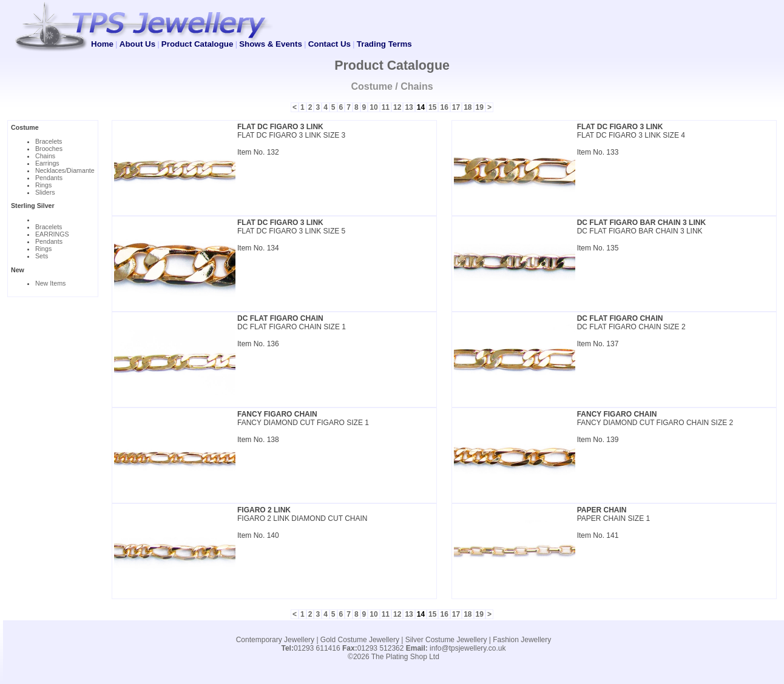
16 (444, 107)
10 (373, 107)
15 (432, 107)
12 (397, 107)
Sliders (45, 192)
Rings (43, 185)
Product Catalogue (197, 44)
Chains (45, 156)
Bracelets (49, 141)
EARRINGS (52, 234)
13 (409, 107)
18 (468, 107)
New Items (50, 283)
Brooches (49, 149)
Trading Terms (384, 44)
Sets (42, 256)
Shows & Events (271, 44)
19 (480, 107)
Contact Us (329, 44)
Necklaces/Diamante (65, 170)
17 (456, 107)
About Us (137, 44)
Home (102, 44)
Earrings (47, 163)
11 (386, 107)
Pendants (49, 178)
